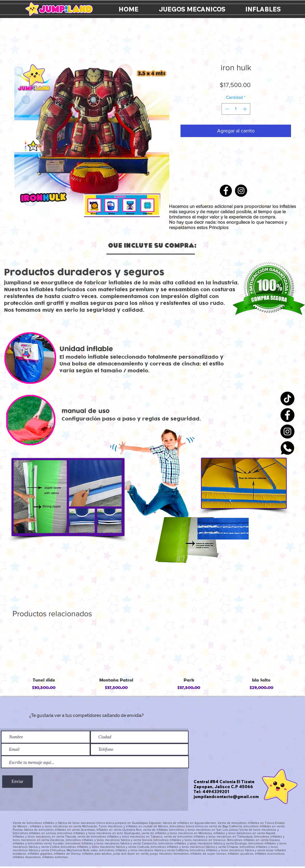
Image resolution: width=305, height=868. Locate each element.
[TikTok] (287, 399)
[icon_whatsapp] (287, 448)
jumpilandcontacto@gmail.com (226, 797)
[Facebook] (287, 415)
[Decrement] (226, 109)
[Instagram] (287, 432)
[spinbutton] (236, 109)
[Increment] (245, 109)
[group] (152, 661)
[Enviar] (17, 782)
